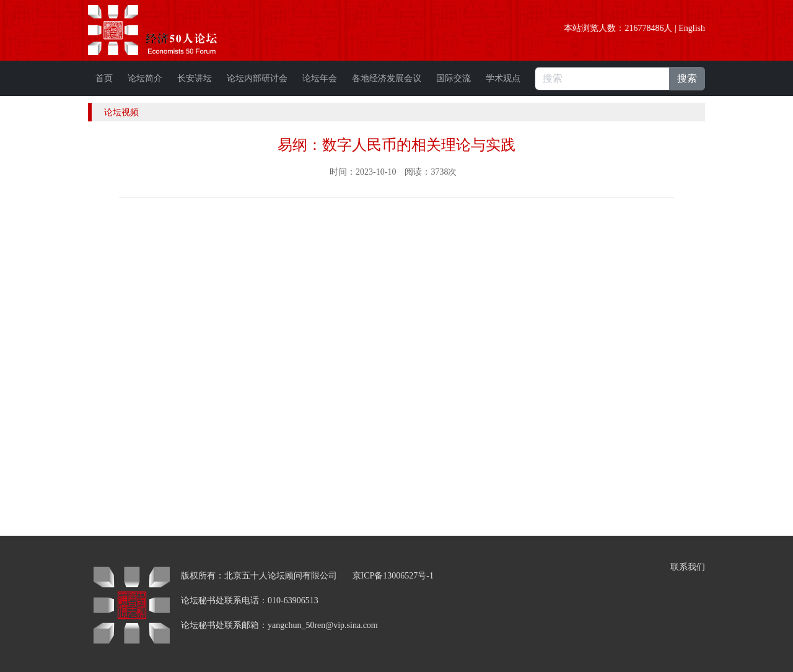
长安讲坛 (195, 78)
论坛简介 (145, 78)
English (692, 28)
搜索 (687, 78)
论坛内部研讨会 (257, 78)
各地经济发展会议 (387, 78)
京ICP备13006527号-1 (393, 576)
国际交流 (453, 78)
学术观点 (503, 78)
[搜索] (602, 79)
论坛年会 (320, 78)
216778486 (644, 28)
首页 (104, 78)
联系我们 (688, 567)
